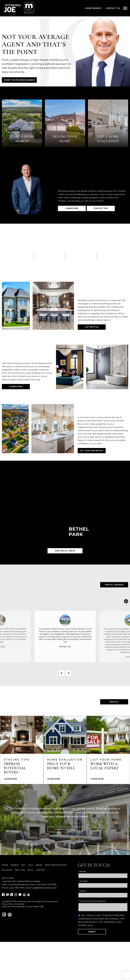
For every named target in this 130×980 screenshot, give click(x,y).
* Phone (83, 881)
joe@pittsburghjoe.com (45, 888)
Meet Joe (20, 870)
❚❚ (126, 601)
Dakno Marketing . (35, 907)
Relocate (7, 870)
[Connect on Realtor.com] (28, 895)
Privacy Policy (8, 904)
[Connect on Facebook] (3, 895)
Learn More (16, 387)
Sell (31, 865)
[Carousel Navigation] (65, 673)
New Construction (56, 865)
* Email (82, 891)
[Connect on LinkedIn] (12, 895)
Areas (39, 865)
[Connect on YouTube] (7, 895)
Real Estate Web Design (13, 907)
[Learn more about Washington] (18, 514)
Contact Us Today (65, 829)
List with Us (92, 327)
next (68, 673)
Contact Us (113, 8)
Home (5, 865)
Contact (41, 870)
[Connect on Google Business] (20, 895)
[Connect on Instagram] (16, 895)
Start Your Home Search (19, 80)
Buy (24, 865)
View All (114, 702)
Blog (31, 870)
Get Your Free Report (92, 451)
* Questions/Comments (92, 901)
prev (62, 673)
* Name (82, 871)
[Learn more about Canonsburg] (112, 514)
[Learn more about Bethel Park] (65, 514)
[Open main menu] (125, 8)
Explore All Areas (65, 551)
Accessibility (20, 904)
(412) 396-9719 (17, 888)
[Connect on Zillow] (24, 895)
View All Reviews (114, 585)
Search (15, 865)
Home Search (93, 8)
